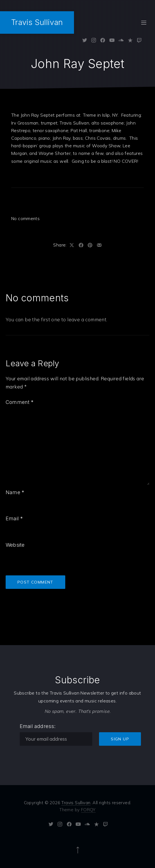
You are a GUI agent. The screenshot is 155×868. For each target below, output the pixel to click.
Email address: (38, 726)
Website (15, 545)
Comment (20, 402)
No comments (25, 219)
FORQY (88, 810)
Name (15, 492)
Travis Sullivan (37, 22)
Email (14, 518)
